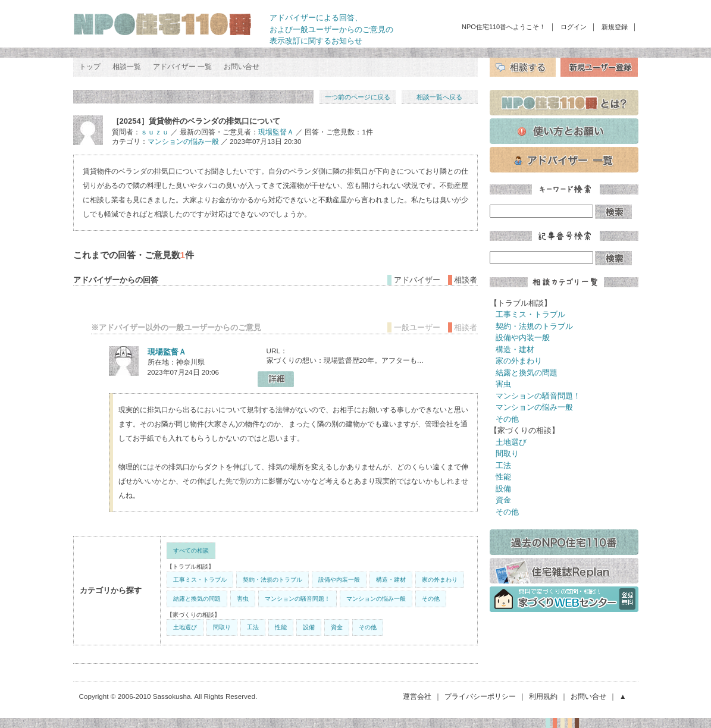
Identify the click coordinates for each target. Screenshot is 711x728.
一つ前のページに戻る (358, 97)
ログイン (574, 27)
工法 (253, 627)
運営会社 (417, 696)
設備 (309, 627)
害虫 (243, 599)
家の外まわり (440, 580)
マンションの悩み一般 (183, 141)
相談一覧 (127, 67)
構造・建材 (391, 580)
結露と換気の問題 (197, 599)
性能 (281, 627)
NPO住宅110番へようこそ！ (504, 27)
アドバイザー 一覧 (182, 67)
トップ (90, 67)
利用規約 (543, 696)
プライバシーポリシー (480, 696)
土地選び (185, 627)
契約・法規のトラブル (273, 580)
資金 (337, 627)
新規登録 (615, 27)
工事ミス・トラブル (200, 580)
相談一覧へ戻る (439, 97)
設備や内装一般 (339, 580)
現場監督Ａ (276, 132)
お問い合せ (242, 67)
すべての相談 (191, 550)
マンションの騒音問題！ (297, 599)
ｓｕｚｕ (155, 132)
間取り (222, 627)
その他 (431, 599)
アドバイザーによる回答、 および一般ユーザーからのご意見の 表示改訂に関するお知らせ (331, 29)
